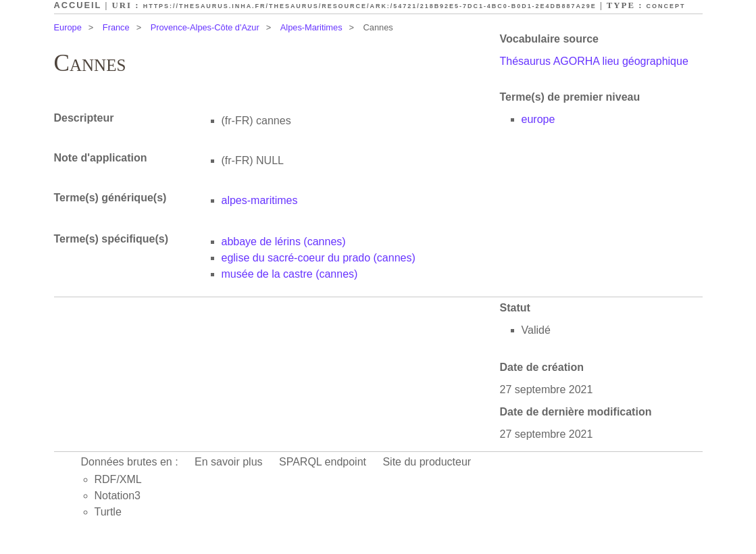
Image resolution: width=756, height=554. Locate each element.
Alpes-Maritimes (311, 27)
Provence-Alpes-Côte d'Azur (205, 27)
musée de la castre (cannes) (290, 274)
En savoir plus (229, 462)
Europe (68, 27)
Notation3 (118, 496)
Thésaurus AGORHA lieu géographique (594, 61)
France (116, 27)
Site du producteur (427, 462)
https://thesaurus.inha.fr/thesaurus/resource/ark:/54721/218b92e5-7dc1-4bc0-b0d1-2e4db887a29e (370, 6)
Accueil (78, 5)
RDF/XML (118, 479)
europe (538, 119)
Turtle (108, 512)
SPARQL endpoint (323, 462)
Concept (666, 6)
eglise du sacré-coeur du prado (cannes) (319, 258)
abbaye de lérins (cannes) (284, 242)
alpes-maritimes (260, 200)
